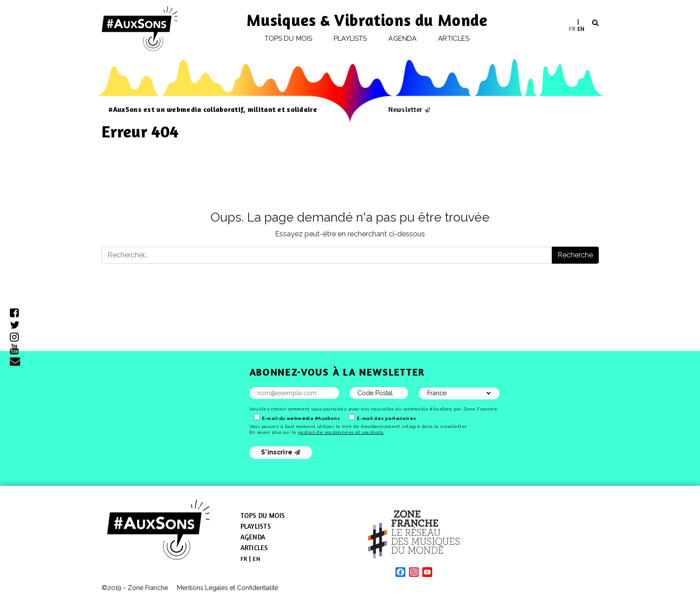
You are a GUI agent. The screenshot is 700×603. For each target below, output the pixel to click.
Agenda (402, 38)
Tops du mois (288, 38)
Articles (454, 38)
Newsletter (405, 109)
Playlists (350, 38)
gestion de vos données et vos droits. (341, 432)
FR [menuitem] (572, 28)
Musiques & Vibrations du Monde (367, 20)
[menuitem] (572, 28)
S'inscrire (281, 452)
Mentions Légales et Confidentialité (228, 588)
